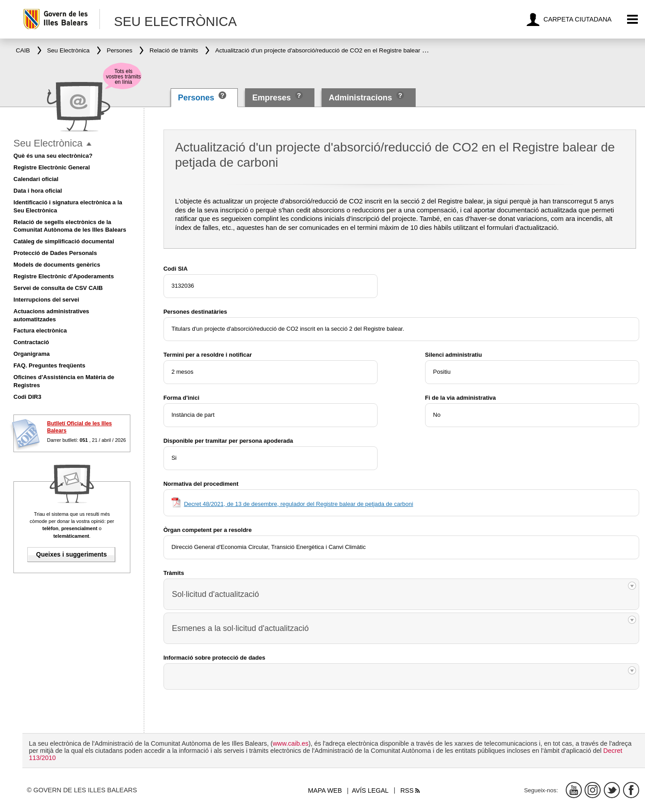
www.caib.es (291, 743)
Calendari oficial (36, 179)
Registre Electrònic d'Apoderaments (64, 276)
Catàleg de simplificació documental (64, 241)
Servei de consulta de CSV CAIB (58, 288)
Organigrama (32, 354)
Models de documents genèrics (57, 265)
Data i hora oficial (38, 191)
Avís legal (370, 790)
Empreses (271, 98)
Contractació (31, 342)
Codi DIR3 (27, 397)
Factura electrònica (40, 330)
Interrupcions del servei (46, 300)
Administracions (360, 98)
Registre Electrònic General (52, 167)
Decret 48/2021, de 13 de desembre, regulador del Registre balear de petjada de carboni (299, 504)
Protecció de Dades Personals (55, 253)
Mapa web (325, 790)
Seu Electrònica (48, 143)
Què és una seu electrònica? (53, 156)
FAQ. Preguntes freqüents (49, 365)
